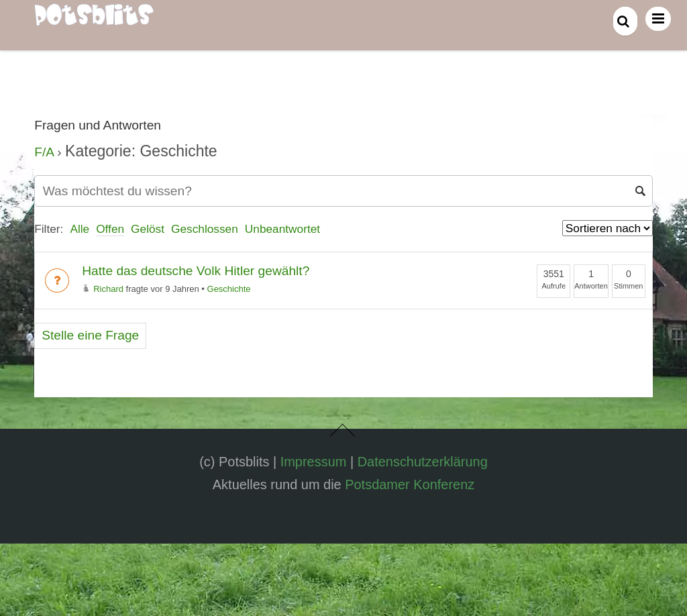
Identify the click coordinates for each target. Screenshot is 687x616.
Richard (103, 289)
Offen (110, 229)
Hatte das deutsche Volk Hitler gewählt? (196, 271)
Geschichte (229, 289)
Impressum (314, 462)
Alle (80, 229)
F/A (44, 152)
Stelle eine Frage (90, 335)
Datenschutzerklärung (423, 462)
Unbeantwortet (282, 229)
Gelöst (148, 229)
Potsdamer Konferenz (410, 484)
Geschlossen (205, 229)
